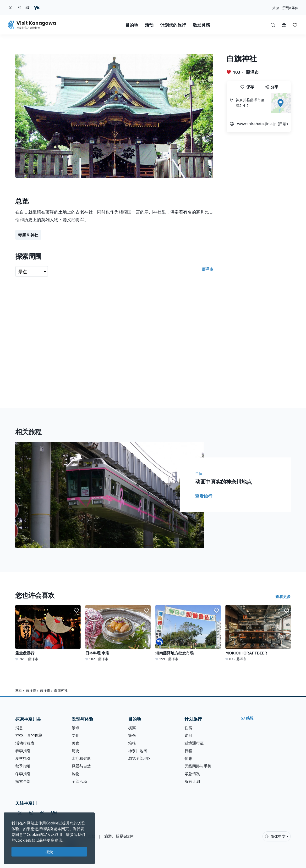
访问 (188, 735)
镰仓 (132, 735)
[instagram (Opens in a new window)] (19, 8)
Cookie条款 (25, 840)
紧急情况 (192, 774)
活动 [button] (149, 25)
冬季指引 (23, 774)
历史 (76, 751)
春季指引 (23, 751)
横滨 (132, 728)
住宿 (188, 728)
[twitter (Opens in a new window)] (10, 8)
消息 (19, 728)
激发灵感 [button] (201, 25)
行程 (188, 751)
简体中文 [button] (275, 836)
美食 (76, 743)
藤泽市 (252, 72)
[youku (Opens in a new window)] (37, 8)
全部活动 (79, 781)
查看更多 (283, 597)
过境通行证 (194, 743)
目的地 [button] (132, 25)
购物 (76, 774)
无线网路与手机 (198, 766)
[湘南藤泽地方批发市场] (188, 633)
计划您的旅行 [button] (173, 25)
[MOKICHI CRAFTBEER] (258, 633)
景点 (76, 728)
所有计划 (192, 781)
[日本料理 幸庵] (118, 633)
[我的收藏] (295, 25)
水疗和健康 (81, 758)
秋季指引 (23, 766)
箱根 (132, 743)
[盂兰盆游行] (48, 633)
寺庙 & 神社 (28, 235)
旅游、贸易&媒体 (285, 8)
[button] (284, 25)
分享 (272, 87)
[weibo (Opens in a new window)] (27, 8)
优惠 (188, 758)
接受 (49, 852)
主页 (19, 690)
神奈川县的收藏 (29, 735)
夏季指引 (23, 758)
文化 (76, 735)
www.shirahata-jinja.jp (257, 124)
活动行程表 (25, 743)
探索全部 (23, 781)
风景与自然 (81, 766)
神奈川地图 (138, 751)
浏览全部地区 (140, 758)
